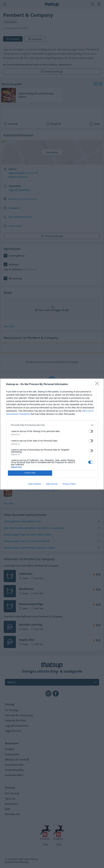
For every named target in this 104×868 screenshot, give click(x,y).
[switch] (91, 431)
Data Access (52, 484)
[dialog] (52, 434)
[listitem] (52, 425)
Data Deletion (35, 484)
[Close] (98, 384)
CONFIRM (30, 473)
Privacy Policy (69, 484)
